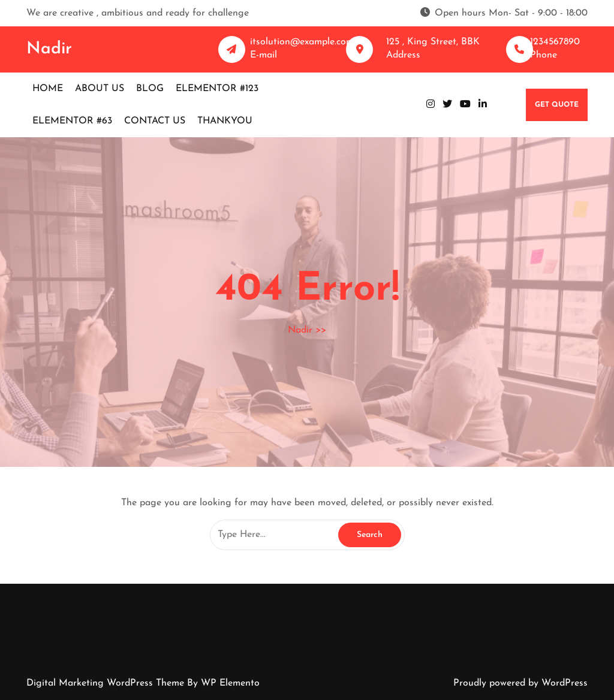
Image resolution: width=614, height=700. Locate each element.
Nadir (49, 49)
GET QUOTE (557, 105)
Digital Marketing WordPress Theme (107, 683)
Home (48, 89)
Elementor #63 (72, 121)
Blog (150, 89)
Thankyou (225, 121)
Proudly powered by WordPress (520, 683)
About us (100, 89)
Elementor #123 (217, 89)
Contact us (155, 121)
